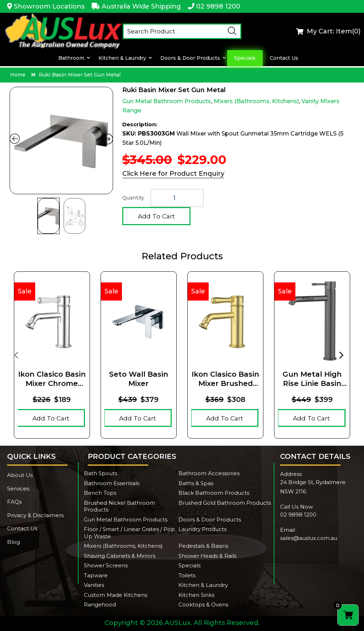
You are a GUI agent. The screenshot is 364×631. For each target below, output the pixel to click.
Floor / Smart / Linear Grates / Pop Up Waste (129, 533)
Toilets (187, 575)
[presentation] (16, 355)
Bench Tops (100, 493)
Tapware (96, 575)
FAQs (14, 502)
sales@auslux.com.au (309, 538)
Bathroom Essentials (112, 483)
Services (18, 489)
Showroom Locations (49, 6)
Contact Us (284, 58)
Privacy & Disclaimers (35, 515)
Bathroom (71, 58)
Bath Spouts (101, 473)
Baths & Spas (196, 483)
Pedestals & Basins (203, 546)
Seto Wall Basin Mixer (139, 379)
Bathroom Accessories (209, 473)
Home (18, 75)
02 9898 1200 (218, 6)
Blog (14, 542)
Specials (245, 58)
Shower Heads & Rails (207, 556)
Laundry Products (202, 529)
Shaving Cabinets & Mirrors (120, 556)
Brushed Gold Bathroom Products (225, 503)
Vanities (94, 585)
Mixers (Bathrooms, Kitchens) (256, 101)
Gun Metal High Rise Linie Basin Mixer (312, 379)
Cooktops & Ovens (203, 605)
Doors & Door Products (190, 58)
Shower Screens (106, 565)
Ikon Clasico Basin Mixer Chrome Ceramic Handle (52, 379)
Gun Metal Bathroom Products (167, 101)
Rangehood (100, 605)
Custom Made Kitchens (116, 595)
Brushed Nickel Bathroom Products (119, 506)
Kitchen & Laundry (122, 58)
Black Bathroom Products (214, 493)
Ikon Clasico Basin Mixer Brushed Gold (225, 379)
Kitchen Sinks (196, 595)
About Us (20, 475)
